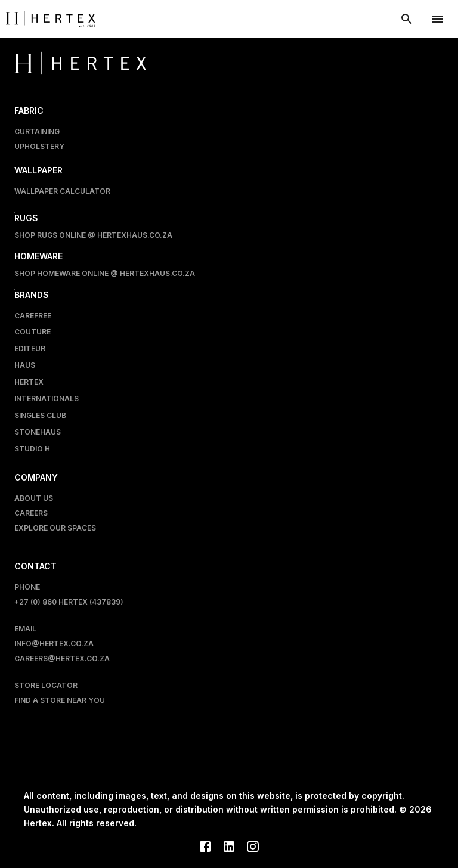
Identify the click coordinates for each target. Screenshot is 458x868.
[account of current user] (438, 19)
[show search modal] (407, 19)
